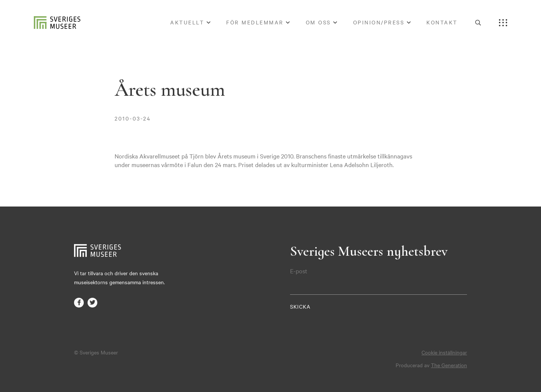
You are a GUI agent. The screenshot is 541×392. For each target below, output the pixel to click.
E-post (299, 271)
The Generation (449, 365)
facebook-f (79, 303)
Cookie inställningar (444, 352)
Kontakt (442, 22)
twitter (92, 303)
